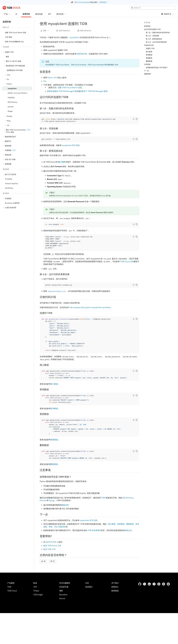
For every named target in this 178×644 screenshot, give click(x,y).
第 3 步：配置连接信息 (154, 39)
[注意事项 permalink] (52, 506)
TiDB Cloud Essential (82, 2)
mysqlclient (74, 37)
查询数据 (54, 438)
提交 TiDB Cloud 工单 (52, 581)
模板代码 (65, 540)
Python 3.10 (52, 78)
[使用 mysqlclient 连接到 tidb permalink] (89, 24)
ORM (103, 533)
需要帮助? (148, 74)
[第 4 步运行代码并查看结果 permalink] (71, 291)
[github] (140, 620)
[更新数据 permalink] (51, 443)
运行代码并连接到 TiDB (152, 29)
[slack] (159, 620)
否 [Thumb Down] (53, 597)
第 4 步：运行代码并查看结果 (156, 42)
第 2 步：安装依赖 (152, 36)
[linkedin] (149, 620)
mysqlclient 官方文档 (71, 151)
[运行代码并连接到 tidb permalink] (70, 97)
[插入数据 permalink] (51, 388)
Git (45, 81)
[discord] (164, 620)
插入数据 (54, 410)
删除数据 (54, 500)
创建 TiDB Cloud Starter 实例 (70, 88)
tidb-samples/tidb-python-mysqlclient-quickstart (90, 327)
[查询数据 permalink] (51, 416)
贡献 (45, 31)
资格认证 (128, 566)
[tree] (17, 118)
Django (52, 536)
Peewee (43, 536)
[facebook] (154, 620)
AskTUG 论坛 (51, 577)
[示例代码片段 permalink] (58, 317)
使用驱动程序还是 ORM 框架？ (157, 68)
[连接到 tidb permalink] (54, 333)
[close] (174, 631)
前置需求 (147, 26)
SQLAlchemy (128, 533)
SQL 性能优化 (60, 562)
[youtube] (168, 620)
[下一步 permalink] (50, 550)
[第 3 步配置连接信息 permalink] (64, 157)
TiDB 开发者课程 (94, 566)
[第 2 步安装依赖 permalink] (60, 132)
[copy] (137, 119)
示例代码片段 (82, 54)
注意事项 (147, 64)
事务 (51, 562)
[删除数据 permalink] (51, 478)
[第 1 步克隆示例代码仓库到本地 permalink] (75, 108)
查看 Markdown (84, 31)
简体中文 (168, 14)
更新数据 (54, 472)
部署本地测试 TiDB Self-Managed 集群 (63, 91)
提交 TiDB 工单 (49, 585)
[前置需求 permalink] (52, 72)
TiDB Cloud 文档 (127, 278)
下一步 (146, 71)
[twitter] (145, 620)
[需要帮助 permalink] (54, 572)
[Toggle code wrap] (133, 119)
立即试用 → (103, 2)
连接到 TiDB (150, 48)
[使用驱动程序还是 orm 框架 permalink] (73, 512)
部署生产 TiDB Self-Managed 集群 (94, 91)
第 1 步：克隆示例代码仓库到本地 (158, 33)
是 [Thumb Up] (43, 597)
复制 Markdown (63, 31)
